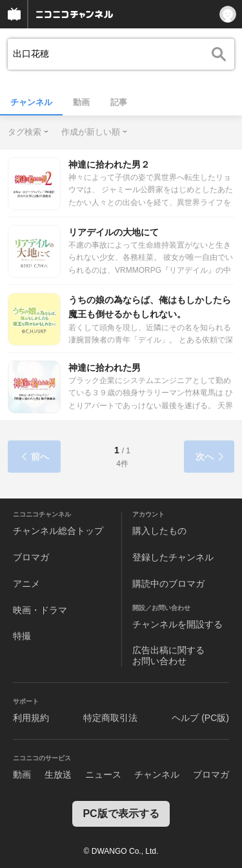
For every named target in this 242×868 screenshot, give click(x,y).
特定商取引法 (110, 718)
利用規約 (31, 718)
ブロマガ (31, 557)
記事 (119, 102)
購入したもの (159, 531)
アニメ (26, 584)
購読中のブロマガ (168, 584)
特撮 (22, 636)
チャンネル (31, 102)
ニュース (103, 774)
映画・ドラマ (40, 610)
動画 (81, 102)
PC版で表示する (121, 814)
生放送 (58, 774)
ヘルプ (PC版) (200, 718)
